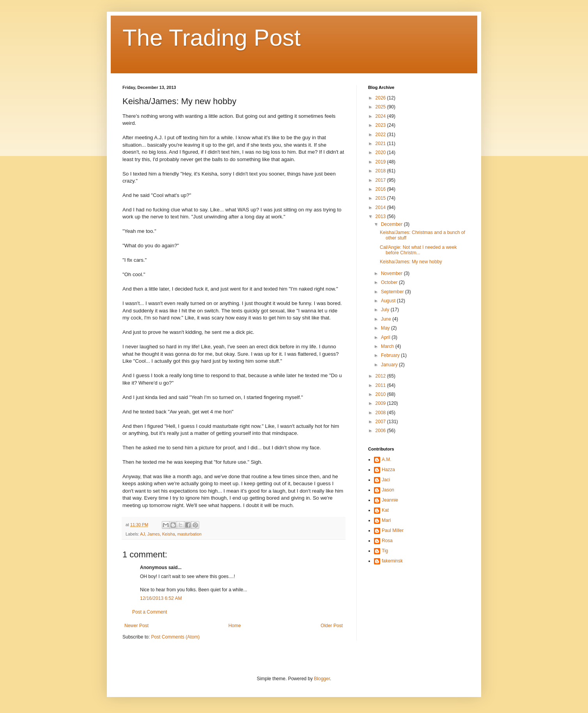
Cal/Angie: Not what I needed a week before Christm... (418, 250)
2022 (381, 135)
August (389, 301)
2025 (381, 107)
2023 (381, 125)
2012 (381, 376)
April (386, 337)
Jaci (386, 480)
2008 (381, 413)
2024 (381, 116)
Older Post (332, 626)
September (393, 292)
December (392, 224)
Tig (385, 551)
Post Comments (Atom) (175, 637)
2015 (381, 198)
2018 (381, 171)
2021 (381, 144)
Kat (385, 510)
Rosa (387, 541)
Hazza (388, 470)
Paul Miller (393, 530)
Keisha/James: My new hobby (411, 262)
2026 (381, 98)
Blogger (322, 679)
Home (235, 626)
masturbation (190, 534)
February (391, 355)
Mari (386, 520)
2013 (381, 216)
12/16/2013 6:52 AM (161, 598)
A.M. (387, 459)
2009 (381, 403)
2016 (381, 189)
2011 (381, 385)
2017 (381, 180)
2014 (381, 208)
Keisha (169, 534)
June (387, 319)
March (388, 346)
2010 (381, 394)
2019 (381, 162)
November (392, 273)
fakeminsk (392, 561)
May (386, 328)
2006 (381, 431)
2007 (381, 422)
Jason (388, 490)
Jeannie (390, 500)
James (154, 534)
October (390, 282)
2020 (381, 153)
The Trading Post (212, 38)
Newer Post (136, 626)
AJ (143, 534)
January (390, 365)
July (386, 310)
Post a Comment (150, 612)
